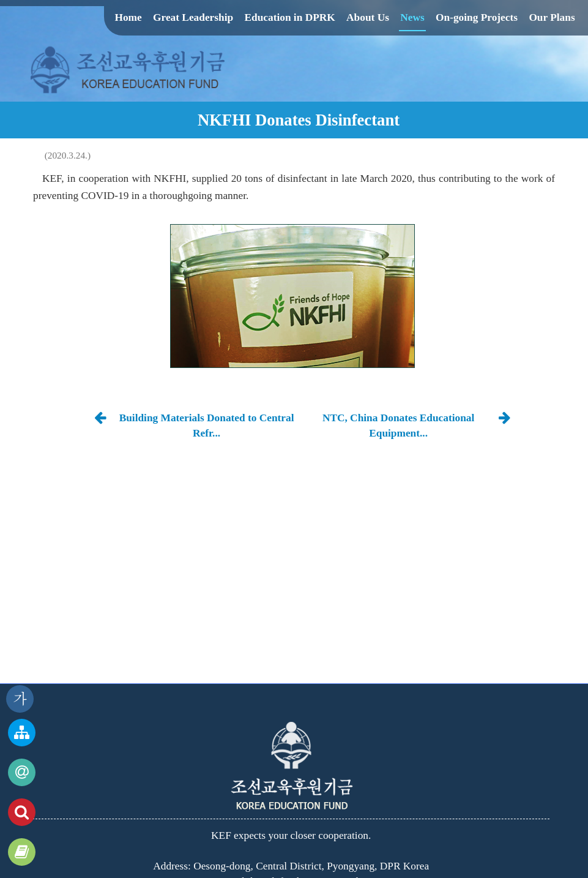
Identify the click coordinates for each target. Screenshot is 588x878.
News (412, 17)
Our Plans (552, 17)
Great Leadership (193, 17)
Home (128, 17)
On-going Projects (477, 17)
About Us (368, 17)
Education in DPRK (289, 17)
